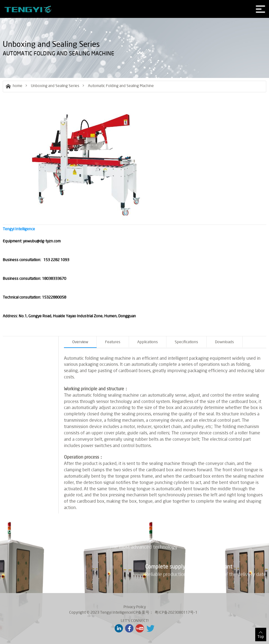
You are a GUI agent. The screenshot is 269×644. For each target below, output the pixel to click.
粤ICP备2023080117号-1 (176, 612)
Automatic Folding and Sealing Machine (121, 86)
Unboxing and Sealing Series (55, 86)
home (14, 86)
